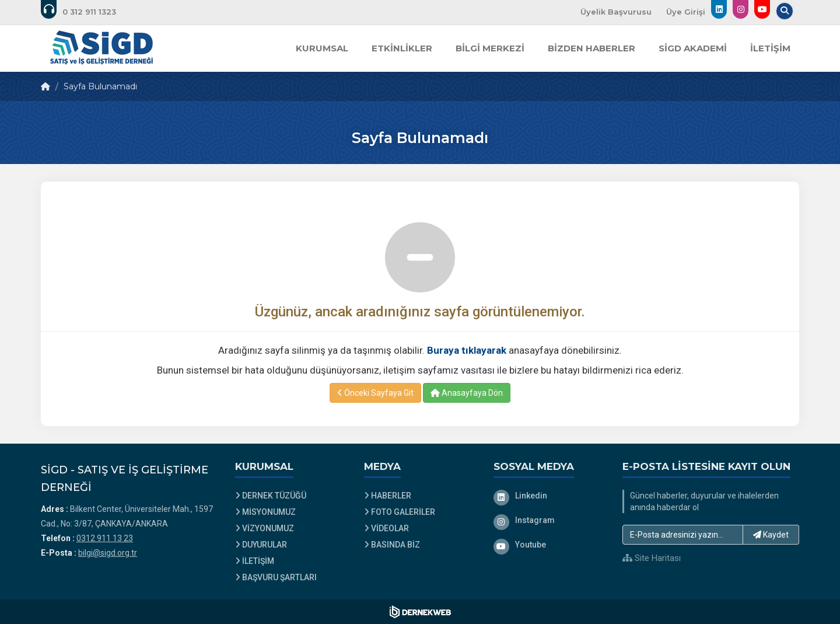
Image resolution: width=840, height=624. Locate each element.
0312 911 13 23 (105, 538)
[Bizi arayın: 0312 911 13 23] (86, 12)
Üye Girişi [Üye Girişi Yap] (686, 12)
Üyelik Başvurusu (616, 12)
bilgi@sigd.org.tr (108, 553)
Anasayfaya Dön (467, 393)
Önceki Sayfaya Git (375, 393)
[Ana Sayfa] (101, 48)
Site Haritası (652, 558)
